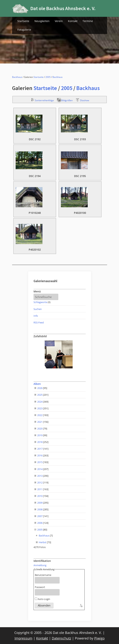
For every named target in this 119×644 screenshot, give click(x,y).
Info (36, 316)
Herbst (43, 542)
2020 (40, 429)
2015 (40, 462)
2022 (40, 415)
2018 (40, 442)
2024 (40, 402)
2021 (40, 422)
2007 (40, 516)
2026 (40, 388)
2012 (40, 482)
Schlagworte (40, 302)
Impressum (23, 638)
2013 (40, 476)
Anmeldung (40, 565)
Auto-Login (42, 599)
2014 (40, 469)
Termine (88, 21)
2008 (40, 509)
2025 (40, 395)
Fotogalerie (24, 30)
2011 (40, 489)
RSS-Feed (39, 322)
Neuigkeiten (42, 21)
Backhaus (17, 77)
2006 (40, 523)
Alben (37, 384)
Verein (59, 21)
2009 (40, 503)
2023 (40, 408)
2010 (40, 496)
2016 (40, 455)
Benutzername (43, 575)
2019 (40, 435)
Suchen (38, 309)
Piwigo (99, 638)
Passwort (40, 587)
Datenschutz (61, 638)
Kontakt (73, 21)
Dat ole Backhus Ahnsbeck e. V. (63, 8)
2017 (40, 449)
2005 (48, 77)
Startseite (23, 21)
